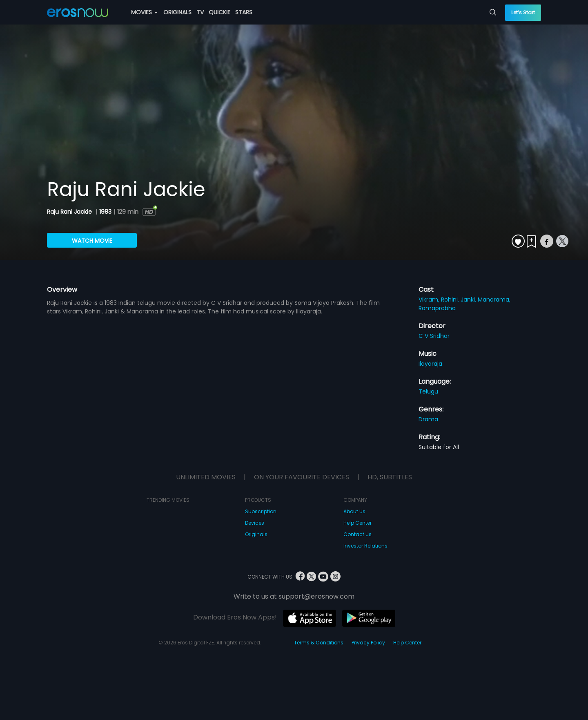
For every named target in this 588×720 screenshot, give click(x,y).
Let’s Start (523, 12)
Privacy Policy (368, 643)
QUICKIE (219, 12)
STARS (244, 12)
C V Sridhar (434, 336)
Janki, (469, 300)
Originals (256, 534)
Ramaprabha (437, 308)
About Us (354, 511)
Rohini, (451, 300)
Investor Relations (365, 546)
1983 (105, 212)
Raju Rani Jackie (70, 212)
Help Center (357, 523)
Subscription (261, 511)
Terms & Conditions (319, 643)
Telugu (428, 391)
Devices (255, 523)
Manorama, (494, 300)
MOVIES (144, 12)
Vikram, (430, 300)
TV (200, 12)
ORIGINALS (177, 12)
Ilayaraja (430, 364)
